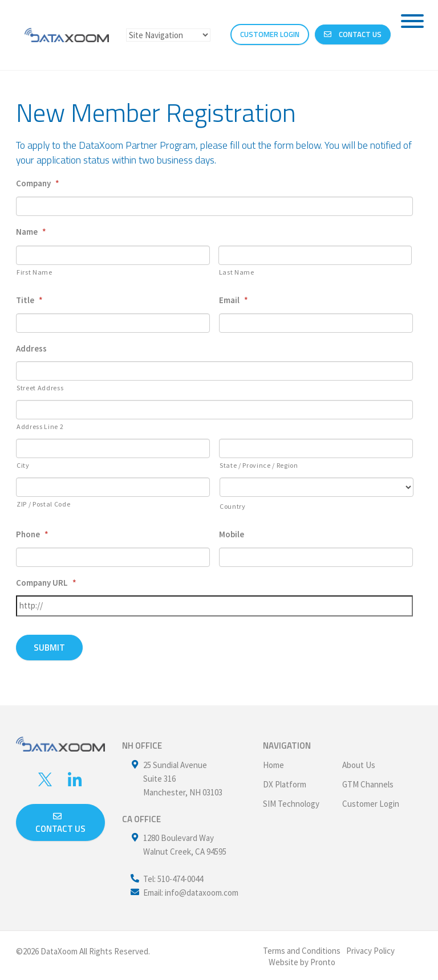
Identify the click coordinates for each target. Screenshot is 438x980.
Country (233, 506)
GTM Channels (368, 781)
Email (234, 300)
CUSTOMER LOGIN (270, 35)
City (23, 465)
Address (31, 348)
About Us (359, 762)
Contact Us (353, 35)
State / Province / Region (259, 465)
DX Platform (285, 781)
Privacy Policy (370, 948)
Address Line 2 (40, 426)
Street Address (40, 388)
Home (273, 762)
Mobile (232, 534)
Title (29, 300)
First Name (35, 272)
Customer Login (371, 801)
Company (38, 183)
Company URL (46, 583)
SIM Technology (291, 801)
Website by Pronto (302, 959)
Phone (32, 534)
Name (31, 232)
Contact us (60, 821)
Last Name (237, 272)
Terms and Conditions (302, 948)
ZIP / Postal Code (43, 504)
